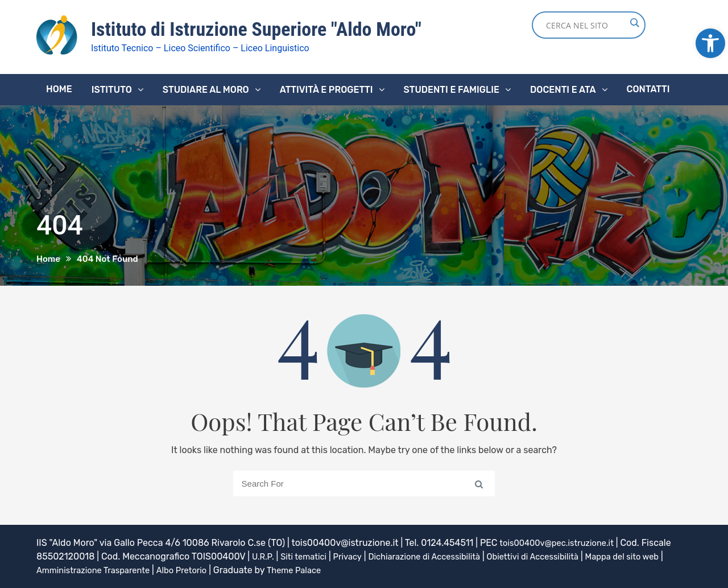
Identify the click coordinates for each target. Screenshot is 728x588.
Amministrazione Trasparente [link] (122, 570)
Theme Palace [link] (336, 570)
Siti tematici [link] (308, 556)
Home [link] (59, 89)
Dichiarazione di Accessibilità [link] (438, 556)
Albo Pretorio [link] (219, 570)
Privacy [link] (355, 556)
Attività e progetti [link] (326, 89)
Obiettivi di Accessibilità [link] (557, 556)
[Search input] (586, 25)
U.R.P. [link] (264, 556)
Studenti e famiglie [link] (452, 89)
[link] (710, 43)
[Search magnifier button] (634, 23)
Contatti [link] (648, 89)
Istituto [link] (112, 89)
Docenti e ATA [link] (563, 89)
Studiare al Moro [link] (206, 89)
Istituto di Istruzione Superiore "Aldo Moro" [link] (266, 29)
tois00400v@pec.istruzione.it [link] (562, 542)
